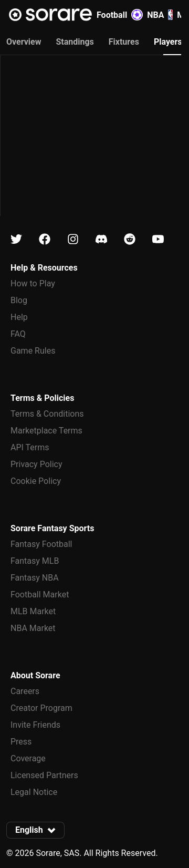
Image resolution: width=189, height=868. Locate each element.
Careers (25, 691)
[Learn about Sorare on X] (16, 239)
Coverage (28, 758)
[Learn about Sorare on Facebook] (45, 239)
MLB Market (33, 611)
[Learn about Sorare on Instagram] (73, 239)
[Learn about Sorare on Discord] (101, 239)
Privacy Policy (36, 464)
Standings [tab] (75, 42)
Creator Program (41, 708)
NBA (160, 15)
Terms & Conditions (47, 414)
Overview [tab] (24, 42)
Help (19, 317)
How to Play (33, 283)
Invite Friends (35, 725)
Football (120, 15)
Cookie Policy (36, 481)
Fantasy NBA (35, 578)
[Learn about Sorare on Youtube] (158, 239)
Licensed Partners (44, 775)
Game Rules (33, 351)
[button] (35, 830)
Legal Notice (34, 792)
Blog (19, 300)
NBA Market (33, 628)
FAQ (18, 334)
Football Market (40, 595)
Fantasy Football (41, 544)
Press (21, 742)
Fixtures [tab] (124, 42)
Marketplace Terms (46, 431)
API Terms (30, 447)
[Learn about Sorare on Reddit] (130, 239)
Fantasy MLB (35, 561)
